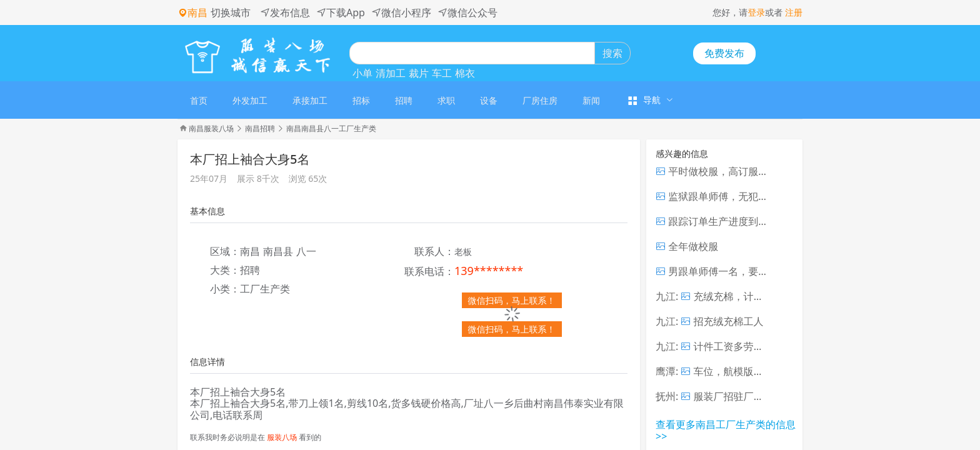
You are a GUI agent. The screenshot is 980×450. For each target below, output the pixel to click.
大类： (225, 271)
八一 (306, 251)
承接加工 (310, 100)
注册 (794, 12)
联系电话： (429, 272)
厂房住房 (540, 100)
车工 (442, 73)
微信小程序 (401, 12)
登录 (756, 12)
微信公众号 (467, 12)
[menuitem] (199, 100)
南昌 (250, 251)
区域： (225, 252)
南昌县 (278, 251)
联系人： (434, 252)
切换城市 (231, 12)
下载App (341, 12)
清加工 (391, 73)
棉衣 (465, 73)
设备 (489, 100)
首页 (199, 100)
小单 (362, 73)
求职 (446, 100)
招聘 (404, 100)
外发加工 (250, 100)
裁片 (419, 73)
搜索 (612, 53)
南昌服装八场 (211, 128)
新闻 (591, 100)
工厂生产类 (265, 289)
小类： (225, 289)
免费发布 (724, 53)
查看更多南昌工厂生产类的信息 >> (726, 430)
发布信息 (285, 12)
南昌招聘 (260, 128)
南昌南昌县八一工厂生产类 (331, 128)
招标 (361, 100)
